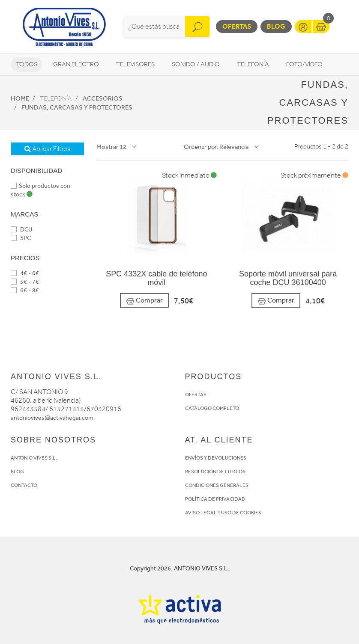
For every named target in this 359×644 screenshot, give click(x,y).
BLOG (17, 472)
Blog (276, 26)
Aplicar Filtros (47, 149)
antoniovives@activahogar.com (52, 418)
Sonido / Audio (196, 64)
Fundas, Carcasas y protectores (77, 107)
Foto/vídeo (304, 64)
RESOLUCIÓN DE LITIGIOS (215, 472)
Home (20, 98)
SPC (21, 238)
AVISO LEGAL (201, 513)
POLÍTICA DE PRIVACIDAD (215, 499)
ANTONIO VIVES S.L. (34, 458)
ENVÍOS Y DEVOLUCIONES (216, 458)
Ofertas (237, 26)
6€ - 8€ (25, 290)
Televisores (135, 64)
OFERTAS (196, 395)
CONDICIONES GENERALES (217, 485)
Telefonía (253, 64)
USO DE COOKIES (241, 513)
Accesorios (103, 98)
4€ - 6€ (25, 273)
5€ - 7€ (25, 282)
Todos (27, 64)
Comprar (144, 301)
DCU (21, 230)
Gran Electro (76, 64)
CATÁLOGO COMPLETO (212, 408)
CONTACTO (24, 485)
